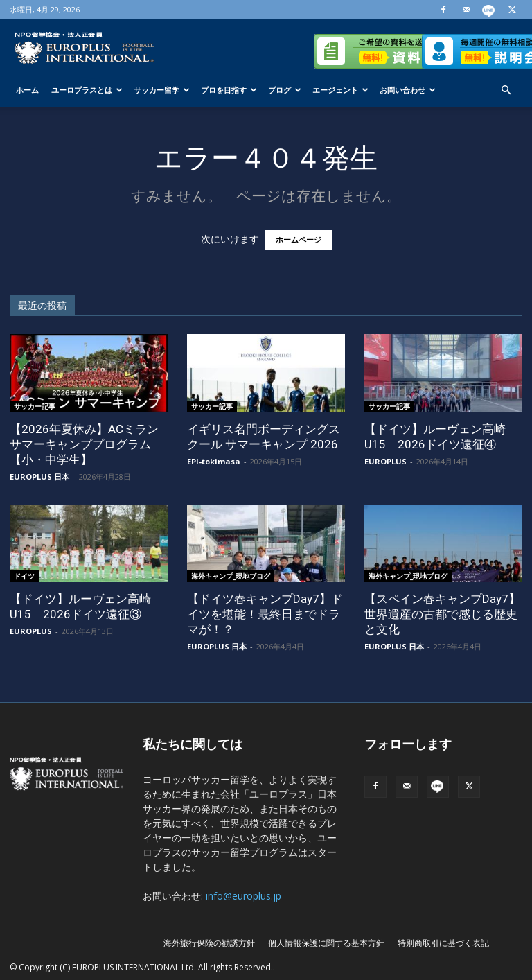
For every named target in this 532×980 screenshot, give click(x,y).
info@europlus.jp (243, 896)
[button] (506, 90)
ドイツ (24, 576)
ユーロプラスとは (87, 90)
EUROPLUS (385, 461)
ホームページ (299, 240)
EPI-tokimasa (214, 461)
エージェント (340, 90)
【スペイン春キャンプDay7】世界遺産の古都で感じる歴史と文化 (442, 614)
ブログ (285, 90)
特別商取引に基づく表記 (443, 943)
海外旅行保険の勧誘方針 (209, 943)
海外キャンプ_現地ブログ (231, 576)
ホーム (27, 90)
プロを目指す (229, 90)
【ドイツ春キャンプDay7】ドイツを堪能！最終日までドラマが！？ (265, 614)
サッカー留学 (162, 90)
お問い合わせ (408, 90)
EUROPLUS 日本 (39, 476)
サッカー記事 (35, 406)
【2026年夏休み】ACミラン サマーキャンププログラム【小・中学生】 (84, 444)
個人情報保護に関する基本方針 (326, 943)
